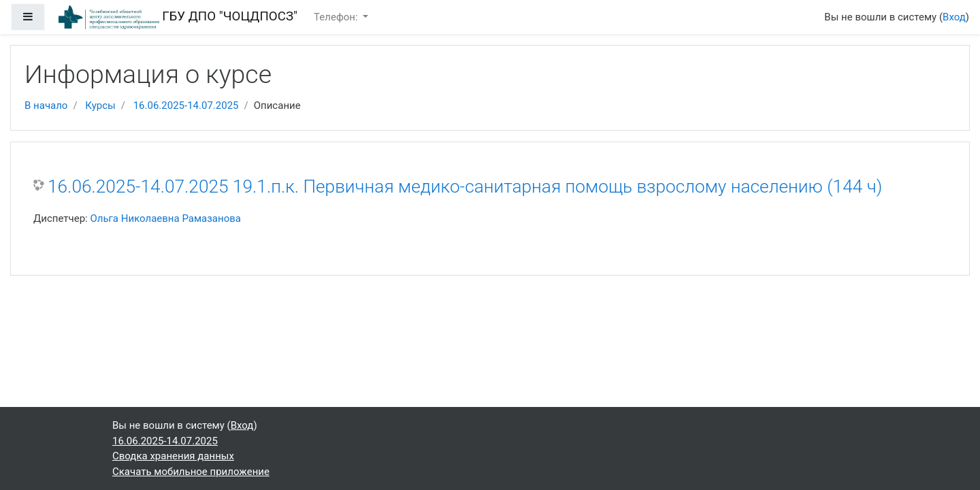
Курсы (100, 105)
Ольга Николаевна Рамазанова (165, 218)
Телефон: (337, 17)
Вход (954, 17)
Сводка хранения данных (173, 456)
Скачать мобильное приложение (191, 472)
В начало (46, 105)
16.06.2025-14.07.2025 (186, 105)
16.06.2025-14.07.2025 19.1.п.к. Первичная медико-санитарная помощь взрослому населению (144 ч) (465, 186)
